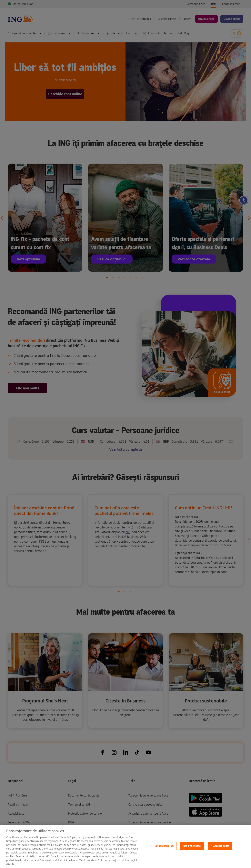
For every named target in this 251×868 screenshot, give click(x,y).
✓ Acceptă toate (220, 846)
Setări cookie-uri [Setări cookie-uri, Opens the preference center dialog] (164, 846)
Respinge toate (192, 846)
